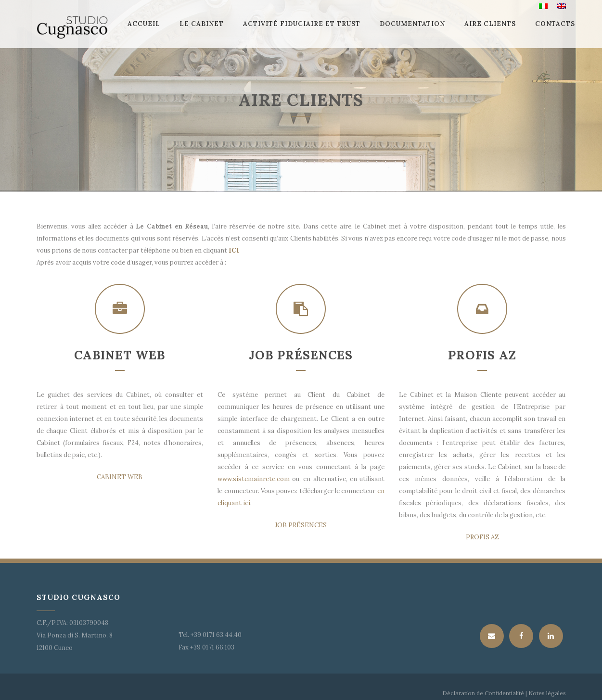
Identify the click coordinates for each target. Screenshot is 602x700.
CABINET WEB (120, 477)
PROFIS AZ (482, 537)
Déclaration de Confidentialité (483, 693)
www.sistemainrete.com (254, 479)
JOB (301, 525)
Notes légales (546, 693)
